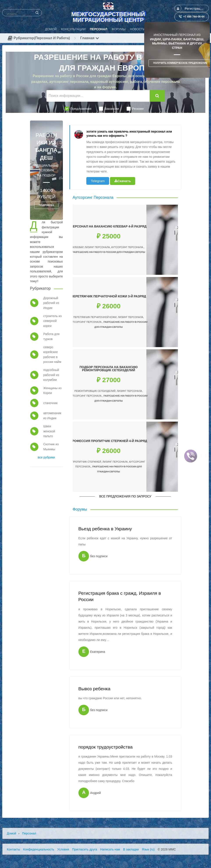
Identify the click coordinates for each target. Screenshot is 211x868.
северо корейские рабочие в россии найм (52, 354)
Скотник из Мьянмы (51, 447)
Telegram (98, 181)
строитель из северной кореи (52, 321)
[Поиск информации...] (98, 96)
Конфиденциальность (39, 849)
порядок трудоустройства (105, 747)
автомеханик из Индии (52, 415)
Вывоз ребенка (94, 689)
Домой (12, 833)
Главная (90, 38)
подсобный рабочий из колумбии (51, 375)
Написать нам (110, 849)
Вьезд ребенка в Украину (105, 529)
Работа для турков (51, 336)
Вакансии (109, 109)
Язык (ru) (148, 849)
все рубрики (46, 457)
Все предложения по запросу (125, 496)
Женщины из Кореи (52, 391)
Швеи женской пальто (49, 431)
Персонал (29, 833)
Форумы (80, 509)
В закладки (131, 849)
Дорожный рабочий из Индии (51, 303)
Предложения (78, 109)
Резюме (135, 109)
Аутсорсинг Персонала (93, 197)
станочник (50, 403)
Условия (63, 849)
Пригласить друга (85, 849)
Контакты (13, 849)
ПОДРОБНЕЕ (46, 205)
